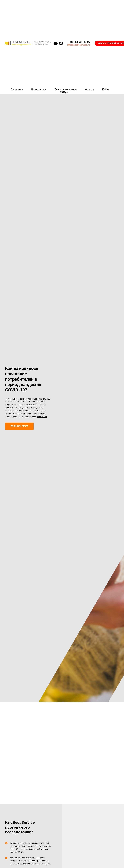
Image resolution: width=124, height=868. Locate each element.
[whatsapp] (61, 43)
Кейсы (106, 89)
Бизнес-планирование (66, 89)
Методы (64, 92)
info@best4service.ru (78, 45)
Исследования (39, 89)
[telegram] (56, 43)
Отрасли (90, 89)
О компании (17, 89)
